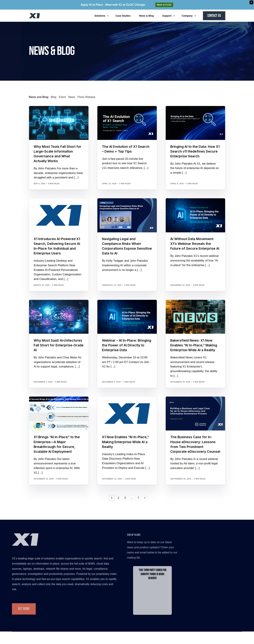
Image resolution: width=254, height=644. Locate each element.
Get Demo (24, 611)
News (72, 97)
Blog (54, 97)
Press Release (86, 97)
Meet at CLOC (164, 5)
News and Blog (39, 97)
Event (62, 97)
